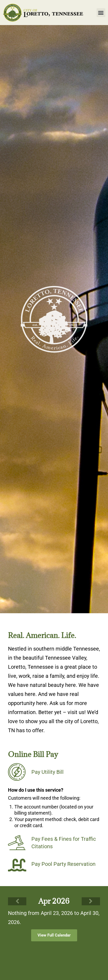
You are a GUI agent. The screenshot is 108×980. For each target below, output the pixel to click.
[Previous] (17, 901)
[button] (101, 13)
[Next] (91, 901)
